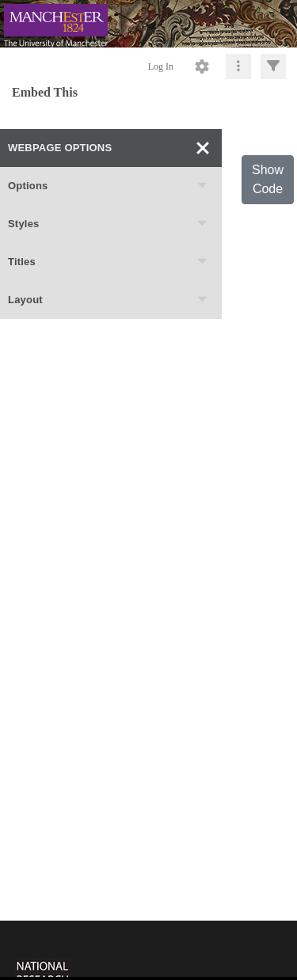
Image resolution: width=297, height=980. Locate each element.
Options (109, 186)
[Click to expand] (273, 66)
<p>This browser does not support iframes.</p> (148, 949)
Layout (109, 300)
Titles (109, 262)
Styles (109, 224)
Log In (161, 66)
